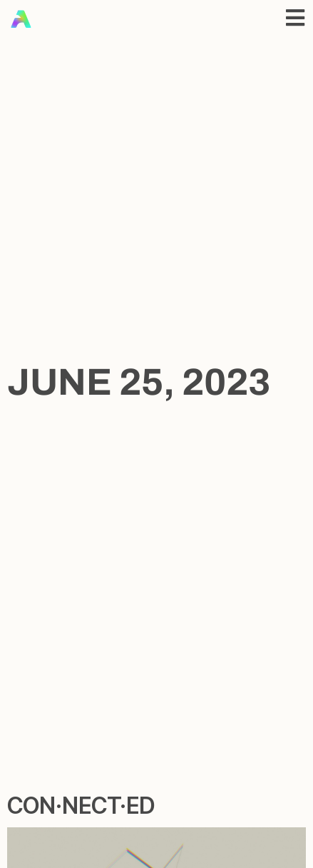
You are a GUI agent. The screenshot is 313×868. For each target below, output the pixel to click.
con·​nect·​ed (81, 806)
